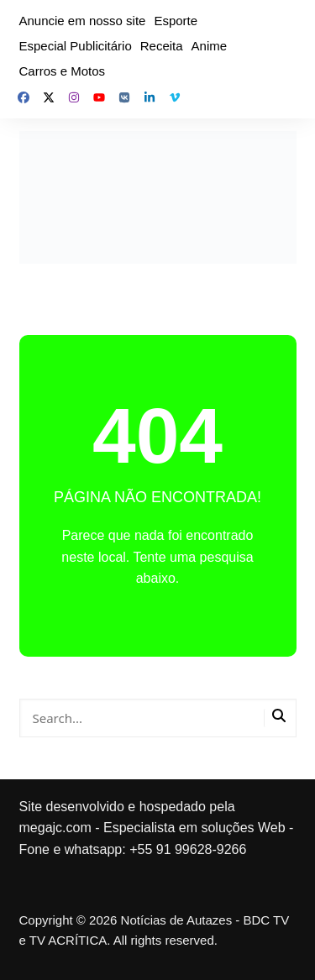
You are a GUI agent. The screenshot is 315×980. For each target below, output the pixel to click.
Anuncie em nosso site (83, 21)
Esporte (176, 21)
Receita (162, 46)
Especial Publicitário (76, 46)
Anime (210, 46)
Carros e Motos (63, 71)
